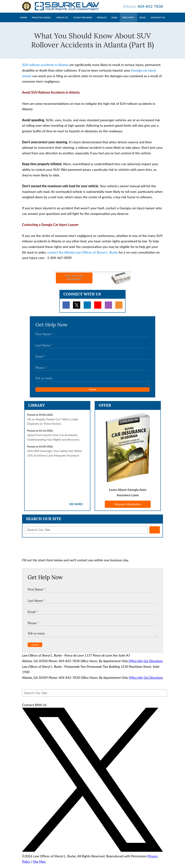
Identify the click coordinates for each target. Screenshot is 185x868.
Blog (143, 21)
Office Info (136, 665)
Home (24, 21)
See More (76, 508)
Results (102, 21)
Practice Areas (41, 21)
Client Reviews (83, 21)
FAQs (114, 21)
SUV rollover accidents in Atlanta (45, 68)
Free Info (128, 21)
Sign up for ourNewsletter (74, 281)
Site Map (39, 865)
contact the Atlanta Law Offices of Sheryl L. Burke (83, 256)
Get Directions (153, 665)
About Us (62, 21)
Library (37, 409)
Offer (105, 409)
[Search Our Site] (86, 533)
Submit (92, 393)
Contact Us (158, 21)
